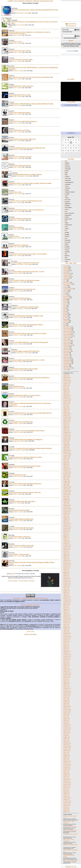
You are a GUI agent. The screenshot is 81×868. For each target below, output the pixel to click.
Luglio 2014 (66, 594)
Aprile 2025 (66, 790)
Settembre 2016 (67, 633)
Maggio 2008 (67, 481)
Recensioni (66, 318)
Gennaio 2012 (67, 548)
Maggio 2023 (67, 755)
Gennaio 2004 (67, 402)
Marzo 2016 (66, 624)
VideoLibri (66, 353)
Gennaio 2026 (67, 804)
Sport (65, 324)
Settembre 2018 (67, 670)
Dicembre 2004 (67, 419)
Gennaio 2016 (67, 621)
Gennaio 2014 (67, 585)
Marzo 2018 (66, 661)
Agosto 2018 (66, 668)
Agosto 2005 (66, 431)
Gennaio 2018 (67, 658)
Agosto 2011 (66, 540)
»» (33, 578)
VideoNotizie (29, 1)
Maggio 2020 (67, 700)
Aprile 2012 (66, 553)
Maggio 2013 (67, 572)
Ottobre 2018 (67, 671)
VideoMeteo (66, 354)
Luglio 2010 (66, 521)
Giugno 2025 (66, 793)
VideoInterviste (67, 351)
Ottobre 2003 (67, 397)
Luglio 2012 (66, 557)
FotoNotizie (21, 1)
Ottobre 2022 (67, 745)
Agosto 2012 (66, 559)
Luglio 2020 (66, 703)
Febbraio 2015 (67, 604)
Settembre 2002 (67, 377)
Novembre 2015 (67, 618)
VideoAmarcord (67, 327)
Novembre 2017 (67, 655)
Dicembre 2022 (67, 748)
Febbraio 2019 (67, 678)
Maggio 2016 (67, 627)
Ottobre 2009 (67, 507)
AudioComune (20, 264)
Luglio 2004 (66, 411)
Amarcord (66, 266)
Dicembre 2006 (67, 455)
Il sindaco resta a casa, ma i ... (71, 827)
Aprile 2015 (66, 608)
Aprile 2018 (66, 662)
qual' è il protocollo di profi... (70, 830)
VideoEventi (66, 347)
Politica (65, 316)
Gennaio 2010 (67, 512)
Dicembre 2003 (67, 400)
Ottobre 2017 (67, 653)
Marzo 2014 (66, 588)
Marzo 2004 (66, 405)
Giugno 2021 (66, 720)
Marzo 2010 (66, 515)
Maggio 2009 (67, 499)
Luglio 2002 (66, 374)
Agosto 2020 (66, 705)
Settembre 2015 (67, 615)
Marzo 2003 (66, 387)
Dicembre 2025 (67, 802)
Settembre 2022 (67, 743)
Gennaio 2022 (67, 731)
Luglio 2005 (66, 429)
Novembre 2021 (67, 728)
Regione (65, 319)
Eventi (18, 25)
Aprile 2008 (66, 480)
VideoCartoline (67, 337)
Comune (15, 273)
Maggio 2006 (67, 445)
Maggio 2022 (67, 737)
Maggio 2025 (67, 792)
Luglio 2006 (66, 448)
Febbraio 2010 (67, 513)
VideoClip (66, 339)
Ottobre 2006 (67, 452)
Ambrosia (16, 370)
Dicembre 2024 (67, 784)
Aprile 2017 (66, 644)
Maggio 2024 (67, 774)
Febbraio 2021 (67, 714)
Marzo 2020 (66, 697)
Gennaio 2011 (67, 530)
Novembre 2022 (67, 746)
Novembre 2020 (67, 710)
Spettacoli (16, 547)
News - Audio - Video (71, 263)
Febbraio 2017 (67, 641)
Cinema (65, 286)
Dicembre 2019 (67, 693)
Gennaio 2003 (67, 384)
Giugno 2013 (66, 574)
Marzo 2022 (66, 734)
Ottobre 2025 (67, 799)
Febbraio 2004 (67, 403)
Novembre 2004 (67, 417)
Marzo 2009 (66, 496)
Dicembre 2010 (67, 528)
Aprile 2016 (66, 626)
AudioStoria (66, 278)
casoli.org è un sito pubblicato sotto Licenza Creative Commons (30, 598)
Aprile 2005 (66, 425)
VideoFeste (66, 348)
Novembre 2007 (67, 472)
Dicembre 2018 (67, 675)
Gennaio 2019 (67, 676)
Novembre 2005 (67, 435)
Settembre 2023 (67, 761)
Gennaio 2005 (67, 420)
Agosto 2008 (66, 486)
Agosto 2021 (66, 723)
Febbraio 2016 (67, 623)
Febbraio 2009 (67, 495)
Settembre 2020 (67, 707)
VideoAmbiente (67, 328)
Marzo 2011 (66, 533)
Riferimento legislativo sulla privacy (30, 605)
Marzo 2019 (66, 679)
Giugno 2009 (66, 501)
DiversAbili (66, 296)
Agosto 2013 (66, 577)
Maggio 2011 (67, 536)
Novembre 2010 (67, 527)
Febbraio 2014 (67, 586)
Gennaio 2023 (67, 749)
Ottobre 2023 (67, 763)
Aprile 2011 (66, 534)
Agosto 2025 (66, 796)
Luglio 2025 (66, 795)
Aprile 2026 (66, 809)
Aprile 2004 (66, 406)
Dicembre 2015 (67, 620)
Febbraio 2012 (67, 550)
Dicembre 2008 (67, 492)
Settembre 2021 (67, 725)
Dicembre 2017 (67, 656)
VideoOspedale (67, 359)
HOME (11, 1)
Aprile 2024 (66, 772)
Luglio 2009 (66, 502)
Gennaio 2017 (67, 639)
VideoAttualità (67, 334)
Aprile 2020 (66, 699)
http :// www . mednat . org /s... (71, 860)
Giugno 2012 (66, 556)
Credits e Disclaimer (30, 634)
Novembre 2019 (67, 691)
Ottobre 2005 (67, 434)
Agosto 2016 (66, 632)
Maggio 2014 (67, 591)
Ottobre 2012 (67, 562)
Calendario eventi (68, 284)
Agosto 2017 (66, 650)
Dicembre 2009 (67, 510)
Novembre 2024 (67, 783)
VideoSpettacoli (67, 363)
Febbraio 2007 (67, 458)
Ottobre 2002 (67, 379)
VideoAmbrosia (67, 330)
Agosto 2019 (66, 687)
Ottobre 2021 (67, 726)
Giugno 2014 (66, 592)
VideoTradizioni (67, 368)
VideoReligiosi (67, 360)
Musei (65, 312)
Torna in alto (30, 631)
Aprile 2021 (66, 717)
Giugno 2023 (66, 757)
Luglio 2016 (66, 630)
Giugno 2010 (66, 519)
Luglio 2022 (66, 740)
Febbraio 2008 (67, 477)
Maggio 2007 (67, 463)
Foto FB (65, 301)
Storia (65, 325)
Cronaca (15, 291)
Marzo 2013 (66, 569)
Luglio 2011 (66, 539)
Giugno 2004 (66, 409)
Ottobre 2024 (67, 781)
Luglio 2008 (66, 484)
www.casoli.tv (71, 79)
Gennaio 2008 (67, 475)
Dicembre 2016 (67, 638)
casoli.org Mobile (71, 102)
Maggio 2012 (67, 554)
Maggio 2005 (67, 426)
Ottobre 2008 (67, 489)
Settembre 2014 (67, 597)
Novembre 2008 (67, 490)
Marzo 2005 (66, 423)
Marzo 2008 (66, 478)
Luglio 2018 (66, 667)
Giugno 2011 (66, 537)
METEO (71, 41)
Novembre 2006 (67, 454)
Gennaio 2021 (67, 713)
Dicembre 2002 (67, 382)
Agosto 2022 (66, 742)
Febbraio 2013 (67, 568)
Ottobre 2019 (67, 690)
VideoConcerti (67, 341)
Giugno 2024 (66, 775)
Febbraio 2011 (67, 531)
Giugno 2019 (66, 684)
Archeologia (66, 270)
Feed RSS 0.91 (71, 24)
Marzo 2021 (66, 716)
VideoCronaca (67, 344)
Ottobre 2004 (67, 416)
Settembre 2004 (67, 414)
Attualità (65, 272)
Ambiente (16, 71)
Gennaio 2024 (67, 767)
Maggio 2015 (67, 609)
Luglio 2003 (66, 393)
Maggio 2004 (67, 408)
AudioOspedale (67, 277)
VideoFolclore (67, 350)
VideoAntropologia (68, 331)
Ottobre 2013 (67, 580)
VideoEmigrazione (68, 345)
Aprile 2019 (66, 681)
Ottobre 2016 (67, 635)
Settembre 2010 (67, 524)
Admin (13, 574)
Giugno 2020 (66, 702)
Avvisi (15, 61)
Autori (51, 1)
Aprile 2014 (66, 589)
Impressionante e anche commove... (69, 822)
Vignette (65, 369)
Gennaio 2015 (67, 603)
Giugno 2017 (66, 647)
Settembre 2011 (67, 542)
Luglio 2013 (66, 576)
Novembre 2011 (67, 545)
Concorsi (65, 292)
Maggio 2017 (67, 646)
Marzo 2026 (66, 807)
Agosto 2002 (66, 376)
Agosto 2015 (66, 614)
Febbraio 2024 (67, 769)
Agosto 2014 (66, 595)
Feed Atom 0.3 (71, 26)
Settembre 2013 (67, 579)
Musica (65, 313)
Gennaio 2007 (67, 457)
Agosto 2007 (66, 467)
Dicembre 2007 (67, 473)
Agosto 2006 (66, 449)
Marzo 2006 (66, 441)
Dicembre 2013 (67, 583)
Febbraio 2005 (67, 422)
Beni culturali (20, 13)
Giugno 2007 (66, 464)
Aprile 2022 (66, 735)
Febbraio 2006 (67, 440)
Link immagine (13, 581)
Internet (65, 302)
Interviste (66, 304)
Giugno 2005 (66, 428)
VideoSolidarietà (67, 362)
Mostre (15, 105)
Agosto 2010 (66, 522)
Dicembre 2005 (67, 437)
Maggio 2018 (67, 664)
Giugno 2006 (66, 446)
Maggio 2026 (67, 810)
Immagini (31, 581)
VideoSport (66, 365)
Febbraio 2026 (67, 806)
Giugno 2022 (66, 739)
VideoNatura (19, 309)
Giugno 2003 (66, 391)
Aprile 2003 (66, 388)
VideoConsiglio (20, 176)
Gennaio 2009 (67, 493)
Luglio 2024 (66, 777)
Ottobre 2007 (67, 470)
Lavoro (65, 305)
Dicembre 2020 (67, 711)
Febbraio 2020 (67, 696)
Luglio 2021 (66, 722)
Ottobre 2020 (67, 708)
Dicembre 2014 (67, 601)
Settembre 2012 (67, 560)
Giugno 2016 (66, 629)
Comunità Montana (68, 289)
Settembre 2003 (67, 396)
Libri (64, 307)
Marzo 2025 (66, 789)
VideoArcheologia (68, 333)
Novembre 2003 (67, 399)
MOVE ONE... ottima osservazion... (69, 840)
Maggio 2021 (67, 719)
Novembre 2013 (67, 582)
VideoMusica (67, 356)
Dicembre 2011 (67, 547)
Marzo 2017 (66, 643)
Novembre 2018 (67, 673)
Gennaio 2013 (67, 566)
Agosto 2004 (66, 413)
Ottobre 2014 (67, 598)
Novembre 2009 (67, 508)
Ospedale (66, 315)
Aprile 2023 (66, 754)
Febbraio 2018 (67, 659)
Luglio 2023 (66, 758)
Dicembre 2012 (67, 565)
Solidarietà (66, 321)
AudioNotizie (36, 1)
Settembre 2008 (67, 487)
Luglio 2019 (66, 685)
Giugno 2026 (66, 812)
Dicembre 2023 (67, 766)
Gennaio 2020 (67, 694)
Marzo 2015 (66, 606)
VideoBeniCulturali (68, 336)
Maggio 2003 (67, 390)
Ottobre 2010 (67, 525)
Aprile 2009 (66, 498)
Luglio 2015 (66, 612)
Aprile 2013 (66, 571)
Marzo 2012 (66, 551)
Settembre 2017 (67, 652)
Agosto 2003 (66, 394)
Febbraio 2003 (67, 385)
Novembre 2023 (67, 764)
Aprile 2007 (66, 461)
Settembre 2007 (67, 469)
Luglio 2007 (66, 466)
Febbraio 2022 (67, 732)
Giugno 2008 (66, 483)
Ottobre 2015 (67, 617)
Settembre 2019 (67, 688)
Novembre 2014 (67, 600)
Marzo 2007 (66, 460)
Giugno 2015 (66, 611)
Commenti (26, 13)
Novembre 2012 (67, 563)
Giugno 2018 (66, 665)
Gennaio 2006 (67, 438)
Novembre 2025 (67, 801)
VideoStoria (66, 366)
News (16, 1)
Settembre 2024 (67, 780)
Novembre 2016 (67, 636)
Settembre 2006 (67, 451)
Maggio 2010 (67, 518)
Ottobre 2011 (66, 544)
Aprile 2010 (66, 516)
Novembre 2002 (67, 381)
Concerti (65, 290)
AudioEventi (66, 275)
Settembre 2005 (67, 432)
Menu (65, 309)
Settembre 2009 (67, 505)
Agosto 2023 (66, 760)
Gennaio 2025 (67, 786)
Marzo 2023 (66, 752)
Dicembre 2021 (67, 729)
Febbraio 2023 (67, 751)
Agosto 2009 (66, 504)
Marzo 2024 (66, 771)
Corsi (14, 503)
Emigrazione (16, 441)
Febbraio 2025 (67, 787)
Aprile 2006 (66, 443)
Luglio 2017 (66, 649)
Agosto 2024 (66, 778)
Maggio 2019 (67, 682)
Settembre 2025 (67, 798)
